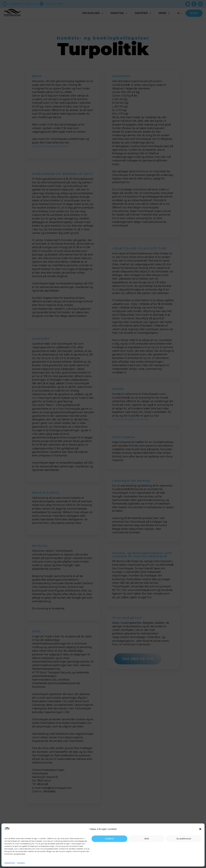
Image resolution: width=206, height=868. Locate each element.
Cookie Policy (10, 863)
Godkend (110, 839)
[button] (200, 829)
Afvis (147, 839)
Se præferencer (184, 839)
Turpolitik (21, 863)
